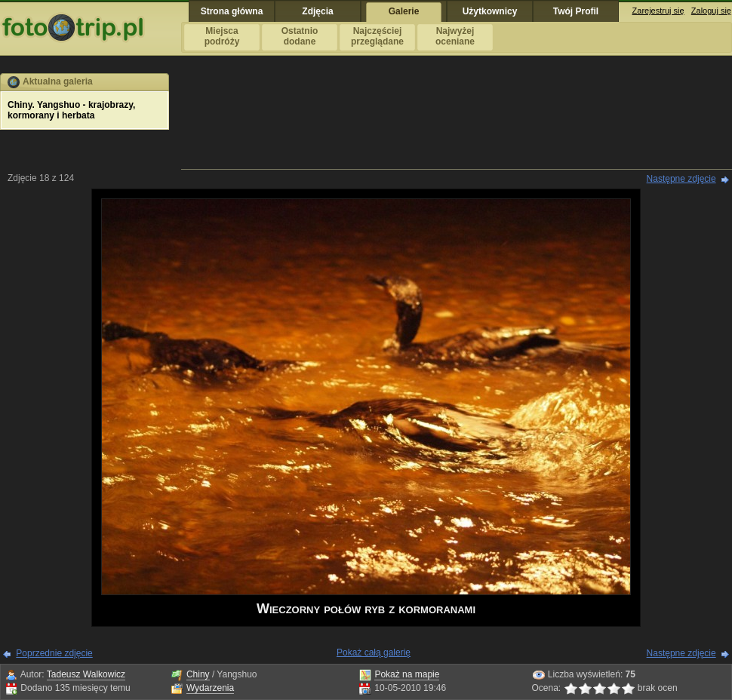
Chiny (198, 674)
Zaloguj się (711, 11)
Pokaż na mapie (407, 674)
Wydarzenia (210, 688)
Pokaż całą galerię (374, 652)
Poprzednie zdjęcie (54, 653)
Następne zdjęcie (681, 179)
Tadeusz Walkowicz (86, 674)
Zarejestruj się (658, 11)
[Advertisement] (457, 120)
